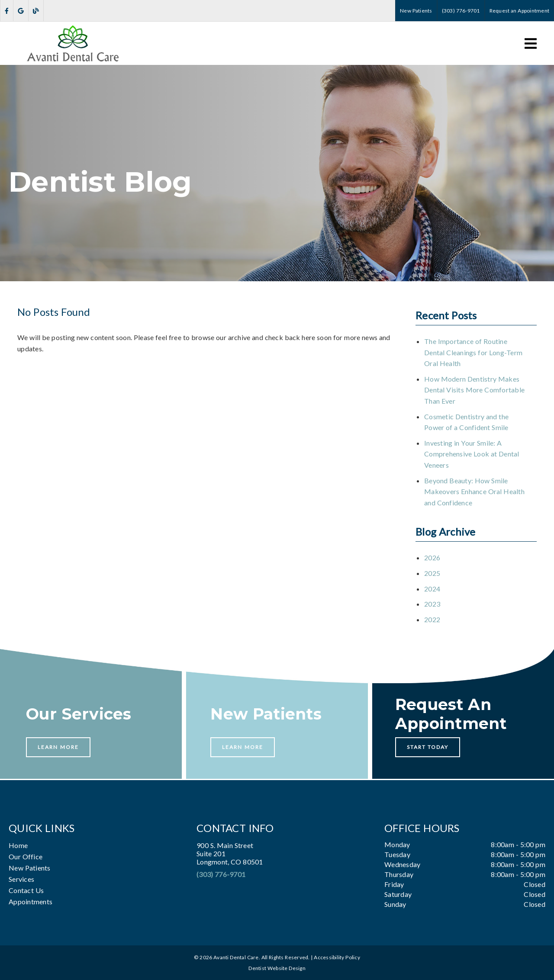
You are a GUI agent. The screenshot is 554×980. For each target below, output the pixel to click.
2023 (432, 604)
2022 (432, 619)
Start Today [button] (428, 747)
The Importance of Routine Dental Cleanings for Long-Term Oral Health (473, 352)
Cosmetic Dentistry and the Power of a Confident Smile (466, 422)
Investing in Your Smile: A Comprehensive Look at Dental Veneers (472, 454)
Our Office (26, 856)
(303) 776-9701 (221, 874)
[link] (7, 11)
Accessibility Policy (337, 957)
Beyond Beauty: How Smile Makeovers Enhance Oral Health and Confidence (474, 492)
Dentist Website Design (277, 968)
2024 (432, 589)
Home (18, 845)
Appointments (31, 901)
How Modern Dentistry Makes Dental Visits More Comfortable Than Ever (474, 390)
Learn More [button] (58, 747)
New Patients (30, 868)
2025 (432, 573)
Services (21, 879)
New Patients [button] (416, 11)
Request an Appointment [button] (520, 11)
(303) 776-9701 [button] (461, 11)
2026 (432, 557)
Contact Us (26, 890)
